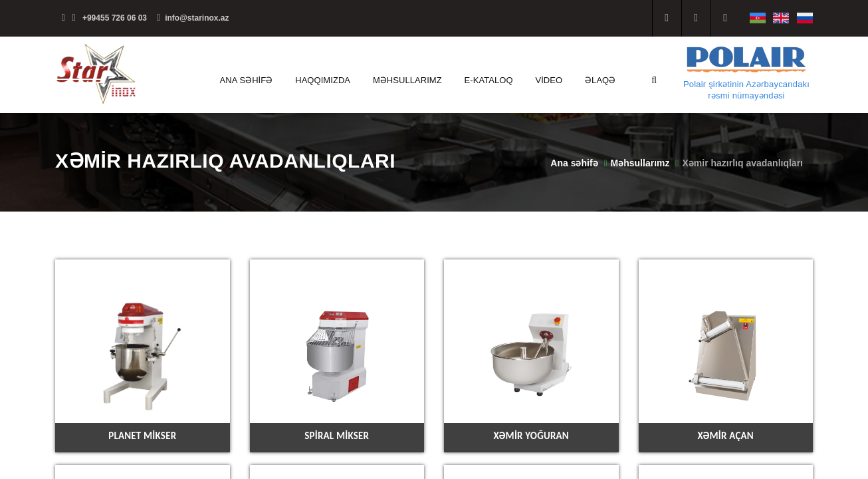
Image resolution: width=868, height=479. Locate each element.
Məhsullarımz (407, 80)
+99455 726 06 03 (104, 18)
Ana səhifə (247, 80)
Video (549, 80)
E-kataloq (489, 80)
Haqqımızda (323, 80)
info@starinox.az (193, 18)
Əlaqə (600, 80)
